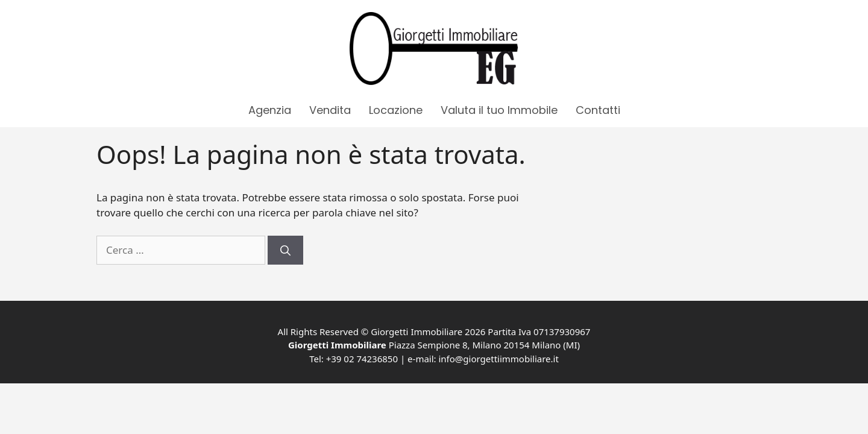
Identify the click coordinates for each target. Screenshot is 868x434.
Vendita (330, 110)
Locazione (396, 110)
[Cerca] (285, 250)
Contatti (598, 110)
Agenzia (270, 110)
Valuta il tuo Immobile (499, 110)
